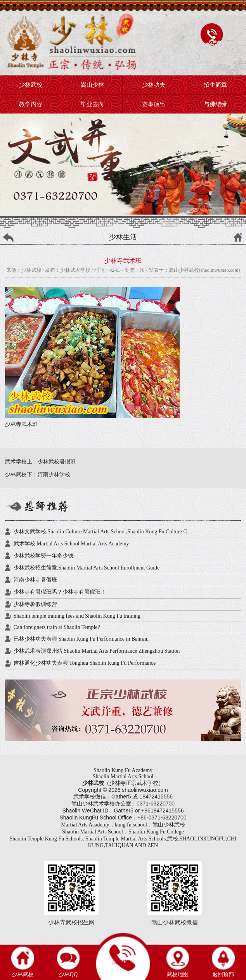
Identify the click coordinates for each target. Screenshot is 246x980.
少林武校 (31, 85)
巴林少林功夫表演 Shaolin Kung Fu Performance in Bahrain (81, 639)
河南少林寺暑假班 (35, 580)
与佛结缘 (215, 104)
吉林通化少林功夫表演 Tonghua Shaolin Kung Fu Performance (85, 663)
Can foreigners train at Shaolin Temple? (57, 627)
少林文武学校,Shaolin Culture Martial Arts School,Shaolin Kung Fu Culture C (100, 532)
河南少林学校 (54, 474)
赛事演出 (154, 104)
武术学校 (104, 804)
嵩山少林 (92, 85)
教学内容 (31, 104)
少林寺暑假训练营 (35, 604)
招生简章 (215, 85)
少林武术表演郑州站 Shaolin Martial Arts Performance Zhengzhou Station (97, 651)
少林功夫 (154, 85)
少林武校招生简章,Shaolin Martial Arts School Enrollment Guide (87, 568)
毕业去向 (92, 104)
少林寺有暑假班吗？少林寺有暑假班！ (60, 592)
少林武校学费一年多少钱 (43, 556)
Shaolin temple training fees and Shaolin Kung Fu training (77, 616)
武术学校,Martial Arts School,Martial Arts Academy (71, 544)
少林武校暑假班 (57, 462)
